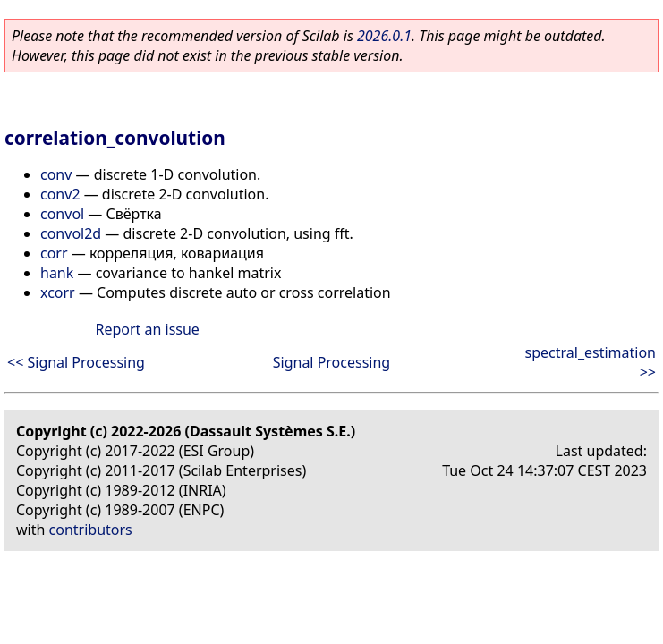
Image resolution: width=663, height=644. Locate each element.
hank (57, 273)
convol (62, 214)
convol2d (71, 233)
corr (54, 253)
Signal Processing (331, 362)
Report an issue (147, 329)
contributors (91, 530)
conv (56, 174)
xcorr (58, 292)
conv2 (60, 194)
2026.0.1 (384, 36)
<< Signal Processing (76, 362)
